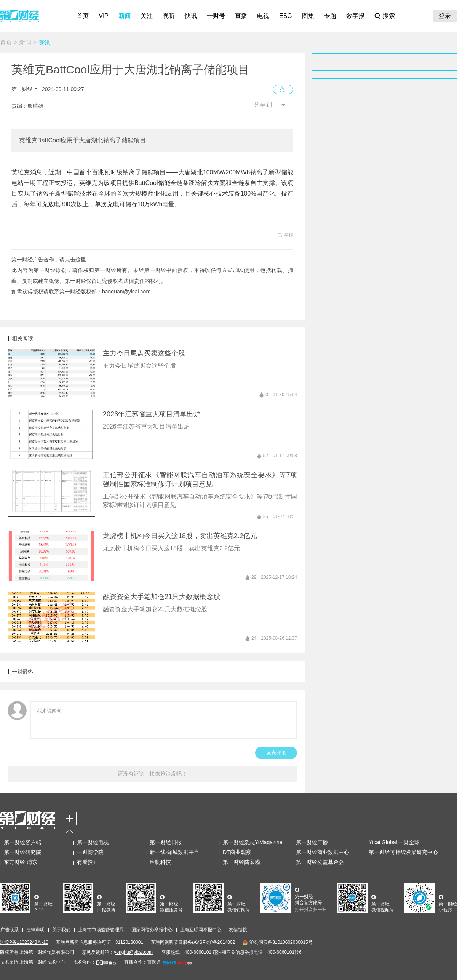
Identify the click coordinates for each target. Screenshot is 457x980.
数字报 (355, 16)
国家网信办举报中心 (152, 930)
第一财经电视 (93, 842)
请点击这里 (73, 260)
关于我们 (61, 930)
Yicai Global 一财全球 (394, 842)
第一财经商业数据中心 (323, 852)
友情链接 (238, 930)
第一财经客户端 (22, 842)
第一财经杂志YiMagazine (253, 842)
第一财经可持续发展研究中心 (403, 852)
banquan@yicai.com (126, 292)
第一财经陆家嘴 (241, 862)
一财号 (216, 16)
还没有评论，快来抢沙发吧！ (152, 774)
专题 (330, 16)
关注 (147, 16)
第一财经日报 (166, 842)
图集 (308, 16)
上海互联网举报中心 (201, 930)
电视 (263, 16)
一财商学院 (90, 852)
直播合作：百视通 (142, 962)
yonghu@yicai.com (133, 952)
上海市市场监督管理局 (101, 930)
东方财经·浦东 (21, 862)
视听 (169, 16)
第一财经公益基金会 (320, 862)
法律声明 (35, 930)
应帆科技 (160, 862)
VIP (104, 16)
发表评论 (276, 753)
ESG (286, 16)
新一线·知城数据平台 (174, 852)
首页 (83, 16)
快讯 (191, 16)
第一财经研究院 (22, 852)
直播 (241, 16)
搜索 (389, 16)
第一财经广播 (312, 842)
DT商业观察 (237, 852)
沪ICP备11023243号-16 (24, 942)
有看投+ (86, 862)
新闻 (125, 16)
